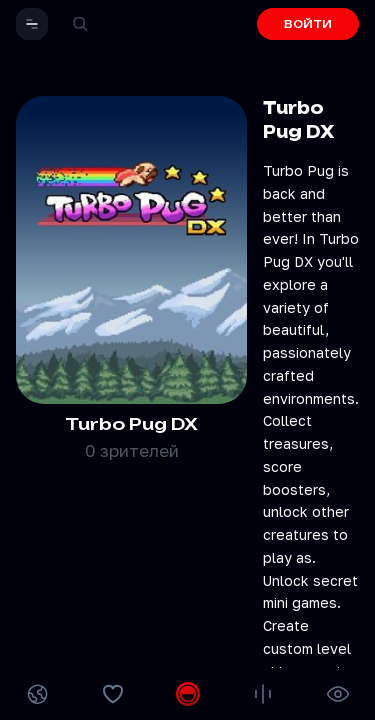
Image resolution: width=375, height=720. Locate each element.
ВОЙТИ (308, 24)
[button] (32, 24)
